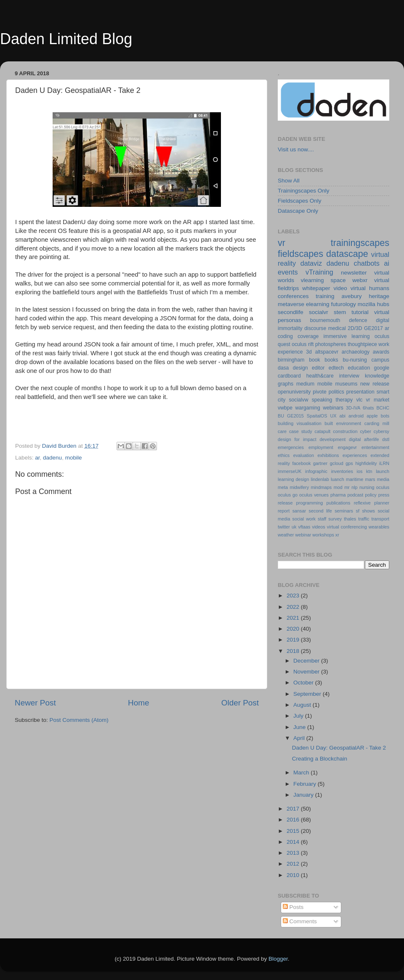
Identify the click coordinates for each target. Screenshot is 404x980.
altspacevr (327, 352)
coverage (308, 336)
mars (370, 479)
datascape (347, 254)
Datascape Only (298, 211)
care (282, 431)
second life (320, 511)
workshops (323, 535)
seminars (344, 511)
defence (358, 320)
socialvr (319, 312)
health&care (320, 376)
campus (380, 360)
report (284, 511)
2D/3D (355, 328)
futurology (343, 304)
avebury (351, 296)
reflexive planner (372, 503)
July (299, 716)
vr (282, 243)
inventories (342, 471)
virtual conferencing (347, 527)
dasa (283, 368)
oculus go (288, 495)
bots (385, 416)
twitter (284, 527)
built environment (343, 423)
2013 (294, 853)
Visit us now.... (296, 149)
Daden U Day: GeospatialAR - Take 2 (339, 748)
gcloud (337, 463)
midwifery (299, 487)
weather (286, 535)
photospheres (331, 344)
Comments (300, 921)
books (331, 360)
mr (347, 487)
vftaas (304, 527)
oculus (383, 487)
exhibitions (328, 455)
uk (294, 527)
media (383, 479)
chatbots (367, 263)
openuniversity (294, 392)
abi (343, 416)
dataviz (311, 263)
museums (347, 384)
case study (301, 431)
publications (338, 503)
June (300, 727)
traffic (364, 519)
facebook (301, 463)
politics (336, 392)
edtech (336, 368)
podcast (355, 495)
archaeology (356, 352)
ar (37, 458)
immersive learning (347, 336)
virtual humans (370, 288)
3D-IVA (353, 408)
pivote (319, 392)
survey (335, 519)
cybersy (381, 431)
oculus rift (303, 344)
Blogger (278, 959)
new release (375, 384)
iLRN (384, 463)
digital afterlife (364, 439)
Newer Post (35, 703)
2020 (294, 629)
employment (321, 447)
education (359, 368)
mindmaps (321, 487)
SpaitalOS (317, 416)
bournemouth (325, 320)
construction (345, 431)
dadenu (52, 458)
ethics (284, 455)
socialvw (299, 400)
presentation (360, 392)
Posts (293, 907)
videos (318, 527)
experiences (355, 455)
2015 (294, 831)
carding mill (377, 423)
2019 (294, 640)
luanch (338, 479)
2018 (294, 651)
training (325, 296)
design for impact (297, 439)
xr (337, 535)
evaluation (304, 455)
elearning (318, 304)
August (303, 705)
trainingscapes (360, 243)
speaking (322, 400)
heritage (379, 296)
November (307, 672)
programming (310, 503)
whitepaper (316, 288)
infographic (316, 471)
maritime (355, 479)
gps (349, 463)
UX (333, 416)
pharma (338, 495)
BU (281, 416)
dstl (386, 439)
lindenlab (320, 479)
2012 (294, 864)
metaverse (291, 304)
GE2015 (295, 416)
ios (360, 471)
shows (368, 511)
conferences (293, 296)
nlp (354, 487)
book (314, 360)
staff (322, 519)
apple (372, 416)
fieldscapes (300, 254)
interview (349, 376)
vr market (378, 400)
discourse (315, 328)
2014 (294, 842)
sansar (299, 511)
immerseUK (290, 471)
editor (318, 368)
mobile (74, 458)
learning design (293, 479)
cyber (365, 431)
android (356, 416)
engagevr (347, 447)
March (302, 773)
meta (283, 487)
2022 (294, 607)
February (306, 784)
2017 (294, 809)
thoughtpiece (362, 344)
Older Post (240, 703)
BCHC (383, 408)
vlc (359, 400)
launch (383, 471)
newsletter (354, 273)
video (340, 288)
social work (304, 519)
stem (340, 312)
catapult (323, 431)
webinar (303, 535)
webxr (360, 280)
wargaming (307, 408)
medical (337, 328)
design (300, 368)
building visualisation (300, 423)
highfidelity (366, 463)
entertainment (375, 447)
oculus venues (314, 495)
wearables (379, 527)
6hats (368, 408)
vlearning (312, 280)
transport (380, 519)
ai (387, 263)
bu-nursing (355, 360)
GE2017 (373, 328)
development (333, 439)
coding (285, 336)
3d (309, 352)
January (304, 795)
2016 (294, 820)
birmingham (291, 360)
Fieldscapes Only (300, 201)
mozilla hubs (373, 304)
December (307, 661)
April (300, 738)
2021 (294, 618)
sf (357, 511)
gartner (320, 463)
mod (338, 487)
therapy (344, 400)
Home (138, 703)
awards (381, 352)
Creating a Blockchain (320, 759)
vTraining (319, 272)
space (338, 280)
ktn (369, 471)
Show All (289, 181)
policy (371, 495)
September (308, 694)
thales (350, 519)
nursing (367, 487)
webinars (333, 408)
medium (305, 384)
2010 (294, 875)
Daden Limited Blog (66, 39)
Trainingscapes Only (304, 191)
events (288, 272)
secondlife (291, 312)
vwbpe (285, 408)
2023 (294, 596)
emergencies (291, 447)
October (304, 683)
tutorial (360, 312)
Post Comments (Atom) (79, 720)
